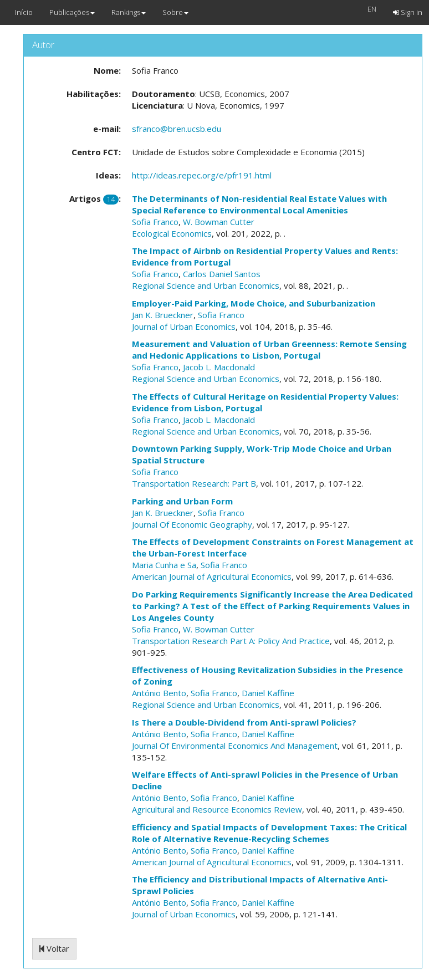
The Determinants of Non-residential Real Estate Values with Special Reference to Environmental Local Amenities (259, 204)
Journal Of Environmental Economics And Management (235, 746)
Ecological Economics (172, 233)
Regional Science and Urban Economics (206, 285)
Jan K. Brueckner (163, 315)
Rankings (129, 12)
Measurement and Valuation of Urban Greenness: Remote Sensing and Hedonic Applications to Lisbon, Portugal (269, 349)
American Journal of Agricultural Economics (212, 576)
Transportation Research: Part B (194, 483)
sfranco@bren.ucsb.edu (177, 129)
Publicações (72, 12)
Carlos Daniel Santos (222, 274)
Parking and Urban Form (182, 501)
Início (24, 12)
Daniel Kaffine (268, 693)
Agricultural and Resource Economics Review (217, 809)
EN (372, 9)
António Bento (159, 693)
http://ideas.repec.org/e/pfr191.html (202, 175)
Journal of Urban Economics (184, 326)
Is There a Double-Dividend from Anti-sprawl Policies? (244, 722)
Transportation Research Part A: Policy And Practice (231, 641)
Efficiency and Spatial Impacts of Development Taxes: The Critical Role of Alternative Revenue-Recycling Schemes (269, 833)
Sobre (175, 12)
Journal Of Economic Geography (192, 524)
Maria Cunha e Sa (164, 565)
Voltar (54, 948)
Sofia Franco (155, 222)
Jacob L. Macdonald (219, 367)
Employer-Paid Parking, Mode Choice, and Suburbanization (254, 303)
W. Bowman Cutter (219, 222)
